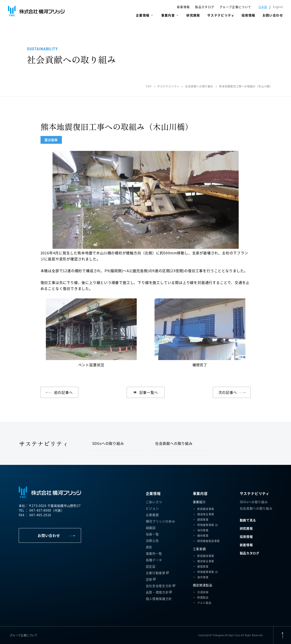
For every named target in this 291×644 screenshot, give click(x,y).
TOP (149, 86)
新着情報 (183, 7)
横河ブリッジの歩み (161, 521)
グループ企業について (235, 7)
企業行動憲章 (156, 573)
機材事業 (203, 536)
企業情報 (143, 15)
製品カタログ (205, 7)
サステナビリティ (221, 15)
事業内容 (168, 15)
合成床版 (203, 592)
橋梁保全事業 (206, 514)
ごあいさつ (154, 502)
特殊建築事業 (206, 525)
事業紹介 (199, 502)
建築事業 (203, 519)
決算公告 (152, 541)
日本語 (263, 7)
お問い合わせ (273, 15)
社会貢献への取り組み (199, 86)
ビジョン (152, 508)
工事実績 (199, 549)
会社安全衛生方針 (159, 586)
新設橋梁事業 (206, 509)
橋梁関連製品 (203, 585)
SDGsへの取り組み (108, 443)
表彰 (149, 547)
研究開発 (193, 15)
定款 (149, 579)
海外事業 (203, 530)
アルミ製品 (204, 603)
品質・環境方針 (157, 592)
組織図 (151, 528)
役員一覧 (152, 534)
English (278, 7)
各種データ (154, 560)
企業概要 (152, 515)
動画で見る (248, 520)
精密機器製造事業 (209, 541)
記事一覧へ (146, 392)
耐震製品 (203, 597)
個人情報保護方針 (159, 599)
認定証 (151, 566)
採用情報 (248, 15)
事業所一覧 (154, 553)
